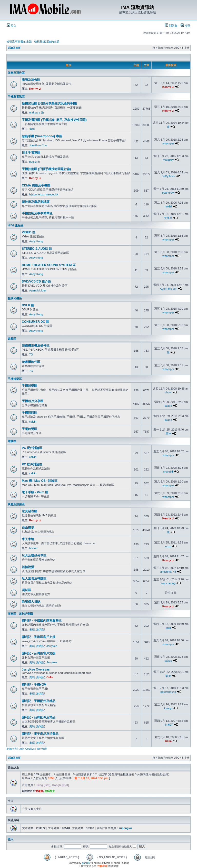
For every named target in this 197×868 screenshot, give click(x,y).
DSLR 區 (28, 305)
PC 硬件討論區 (32, 448)
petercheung (168, 692)
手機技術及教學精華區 (37, 213)
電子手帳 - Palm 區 (35, 492)
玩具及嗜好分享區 (34, 556)
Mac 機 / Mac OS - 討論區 (40, 481)
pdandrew (168, 193)
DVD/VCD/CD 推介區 (36, 281)
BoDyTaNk (168, 176)
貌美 (168, 676)
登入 (12, 26)
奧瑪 (32, 630)
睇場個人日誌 (31, 602)
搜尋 (185, 26)
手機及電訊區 (16, 97)
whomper (168, 143)
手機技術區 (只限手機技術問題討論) (46, 169)
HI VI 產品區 (16, 225)
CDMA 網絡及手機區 (36, 185)
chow (168, 392)
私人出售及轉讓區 (34, 579)
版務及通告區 (16, 73)
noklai (168, 206)
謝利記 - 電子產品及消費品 (40, 734)
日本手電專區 (31, 153)
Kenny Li (35, 89)
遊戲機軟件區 (31, 362)
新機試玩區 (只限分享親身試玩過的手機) (49, 103)
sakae (168, 661)
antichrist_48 (168, 572)
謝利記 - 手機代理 (34, 685)
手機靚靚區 (29, 413)
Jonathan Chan (39, 145)
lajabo (33, 194)
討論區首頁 (14, 48)
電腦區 (12, 441)
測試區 (26, 590)
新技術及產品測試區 (36, 202)
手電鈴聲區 (29, 429)
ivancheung (168, 583)
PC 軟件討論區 (32, 464)
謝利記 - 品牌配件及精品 (39, 717)
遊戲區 (12, 339)
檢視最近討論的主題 (47, 41)
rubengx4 (125, 828)
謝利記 (41, 630)
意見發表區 (29, 511)
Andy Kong (36, 241)
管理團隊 (42, 749)
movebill (168, 472)
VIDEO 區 (29, 232)
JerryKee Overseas (36, 670)
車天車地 (28, 539)
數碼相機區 (15, 298)
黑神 (168, 434)
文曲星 (168, 218)
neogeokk (52, 194)
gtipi (168, 628)
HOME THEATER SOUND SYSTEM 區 (49, 265)
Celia (50, 677)
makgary (35, 112)
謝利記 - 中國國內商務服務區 (42, 621)
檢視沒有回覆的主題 (19, 41)
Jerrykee (52, 646)
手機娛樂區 (15, 379)
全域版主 (50, 791)
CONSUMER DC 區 (35, 322)
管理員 (39, 791)
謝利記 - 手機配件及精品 (39, 701)
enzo (41, 194)
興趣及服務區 (16, 504)
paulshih (35, 162)
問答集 (171, 26)
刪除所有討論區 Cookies (21, 749)
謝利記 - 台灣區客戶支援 (39, 653)
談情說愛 (28, 567)
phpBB (86, 863)
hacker (33, 548)
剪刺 (32, 129)
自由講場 (28, 528)
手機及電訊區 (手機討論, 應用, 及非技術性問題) (54, 120)
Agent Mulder (38, 290)
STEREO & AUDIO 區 (37, 249)
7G (31, 354)
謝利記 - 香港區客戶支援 (39, 637)
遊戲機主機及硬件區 (36, 346)
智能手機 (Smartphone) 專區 (42, 136)
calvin (33, 422)
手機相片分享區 (33, 401)
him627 (168, 725)
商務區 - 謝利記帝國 (20, 614)
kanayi (168, 708)
